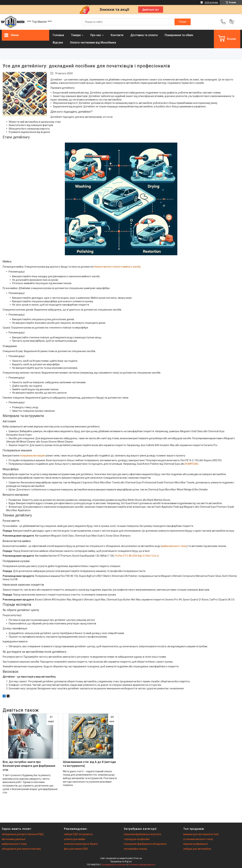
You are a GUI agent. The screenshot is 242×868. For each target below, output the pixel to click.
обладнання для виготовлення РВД (23, 834)
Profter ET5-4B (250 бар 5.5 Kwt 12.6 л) (137, 556)
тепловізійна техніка (135, 849)
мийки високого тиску (174, 546)
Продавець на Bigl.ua (121, 861)
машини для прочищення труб (201, 834)
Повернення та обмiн (179, 35)
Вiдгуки (58, 43)
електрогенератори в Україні (81, 844)
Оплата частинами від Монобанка (93, 43)
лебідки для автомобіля (197, 849)
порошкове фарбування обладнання (145, 844)
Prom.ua (138, 858)
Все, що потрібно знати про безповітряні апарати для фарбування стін (29, 766)
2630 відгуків (211, 2)
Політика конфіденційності (142, 865)
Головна (58, 35)
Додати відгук (232, 22)
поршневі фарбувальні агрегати (142, 834)
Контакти (117, 35)
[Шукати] (183, 22)
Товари (76, 35)
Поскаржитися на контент (114, 865)
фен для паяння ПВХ (76, 849)
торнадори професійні (137, 839)
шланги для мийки (75, 839)
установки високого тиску (198, 839)
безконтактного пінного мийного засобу (117, 267)
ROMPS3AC (192, 464)
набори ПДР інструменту (78, 834)
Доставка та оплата (144, 35)
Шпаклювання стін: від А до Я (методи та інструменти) (89, 764)
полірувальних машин (32, 456)
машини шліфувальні (196, 844)
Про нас (96, 35)
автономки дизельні (14, 839)
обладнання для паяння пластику (21, 849)
